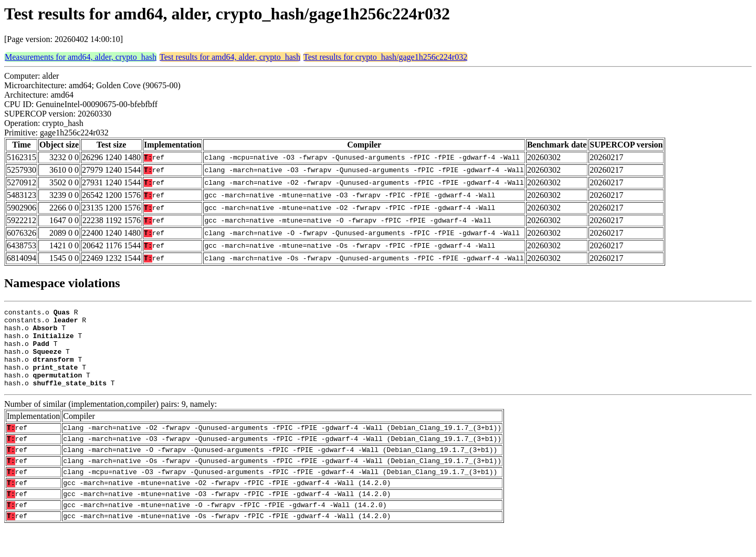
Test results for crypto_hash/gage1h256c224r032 (385, 57)
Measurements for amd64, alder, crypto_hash (81, 57)
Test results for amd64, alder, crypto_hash (230, 57)
